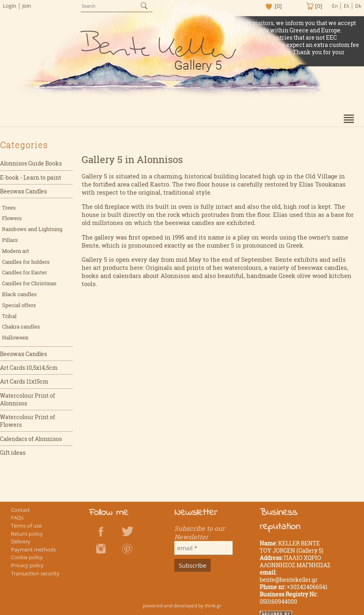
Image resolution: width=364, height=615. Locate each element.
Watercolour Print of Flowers (28, 421)
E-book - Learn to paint (31, 177)
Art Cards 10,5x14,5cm (29, 368)
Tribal (9, 316)
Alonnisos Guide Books (31, 163)
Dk (358, 6)
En (335, 6)
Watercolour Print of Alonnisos (28, 399)
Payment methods (33, 549)
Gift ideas (13, 453)
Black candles (19, 294)
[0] (278, 6)
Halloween (15, 337)
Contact (20, 510)
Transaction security (35, 573)
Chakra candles (21, 327)
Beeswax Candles (23, 191)
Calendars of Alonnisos (31, 439)
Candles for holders (26, 262)
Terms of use (26, 526)
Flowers (12, 218)
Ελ (346, 6)
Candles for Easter (24, 272)
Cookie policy (27, 557)
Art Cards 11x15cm (24, 381)
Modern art (16, 251)
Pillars (10, 240)
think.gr (213, 605)
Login (10, 6)
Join (27, 6)
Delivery (21, 541)
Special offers (19, 305)
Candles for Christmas (29, 283)
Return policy (27, 534)
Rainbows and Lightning (32, 229)
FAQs (17, 517)
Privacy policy (27, 565)
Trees (9, 208)
